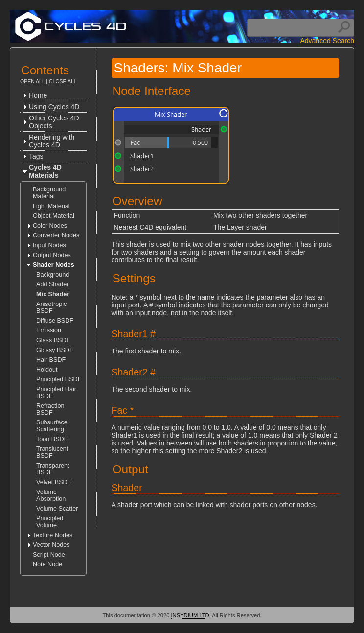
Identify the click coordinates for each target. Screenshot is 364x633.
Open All (32, 81)
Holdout (47, 370)
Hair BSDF (51, 360)
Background (53, 275)
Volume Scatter (57, 509)
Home (38, 95)
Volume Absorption (51, 495)
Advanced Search (327, 41)
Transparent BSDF (53, 469)
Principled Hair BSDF (56, 393)
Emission (49, 330)
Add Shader (53, 284)
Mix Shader (53, 294)
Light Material (51, 206)
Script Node (49, 555)
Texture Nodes (53, 535)
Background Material (49, 193)
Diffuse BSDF (55, 321)
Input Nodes (49, 245)
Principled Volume (50, 522)
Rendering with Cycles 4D (52, 141)
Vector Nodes (51, 545)
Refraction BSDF (50, 409)
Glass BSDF (53, 340)
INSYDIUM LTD (190, 615)
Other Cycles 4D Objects (54, 122)
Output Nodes (52, 255)
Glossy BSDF (55, 350)
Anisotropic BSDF (51, 307)
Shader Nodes (54, 265)
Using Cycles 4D (54, 107)
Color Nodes (50, 226)
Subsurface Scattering (52, 426)
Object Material (54, 216)
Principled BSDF (59, 379)
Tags (36, 156)
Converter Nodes (56, 235)
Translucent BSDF (52, 452)
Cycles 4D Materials (45, 171)
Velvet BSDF (54, 482)
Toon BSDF (52, 439)
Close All (63, 81)
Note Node (47, 564)
